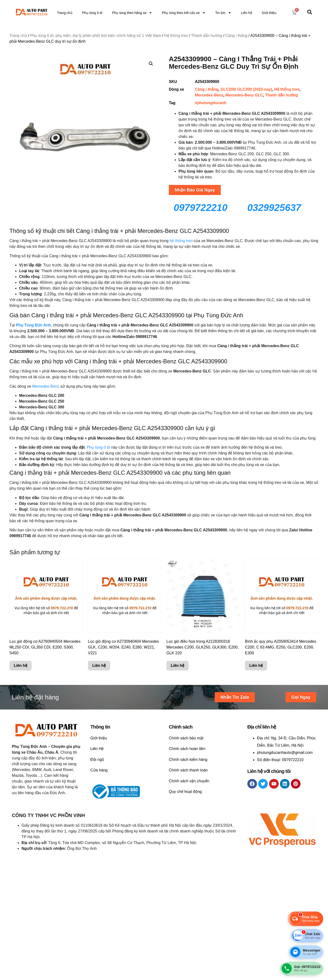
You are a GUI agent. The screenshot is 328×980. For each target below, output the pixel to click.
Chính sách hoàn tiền (187, 749)
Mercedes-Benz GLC (244, 95)
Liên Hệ (97, 749)
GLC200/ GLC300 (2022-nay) (246, 89)
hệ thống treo (181, 241)
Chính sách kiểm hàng (188, 760)
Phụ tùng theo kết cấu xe (184, 13)
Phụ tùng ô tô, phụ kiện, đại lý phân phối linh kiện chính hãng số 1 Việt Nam (96, 36)
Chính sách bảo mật (186, 738)
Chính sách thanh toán (188, 770)
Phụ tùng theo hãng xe (132, 13)
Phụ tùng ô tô (92, 13)
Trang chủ (65, 13)
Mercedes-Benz (209, 95)
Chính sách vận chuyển (189, 781)
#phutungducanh (211, 103)
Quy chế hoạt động (185, 792)
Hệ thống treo (176, 36)
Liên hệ (247, 13)
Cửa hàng (99, 770)
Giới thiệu (269, 13)
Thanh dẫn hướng (207, 36)
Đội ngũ (97, 760)
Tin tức (223, 13)
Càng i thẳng (236, 36)
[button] (151, 64)
